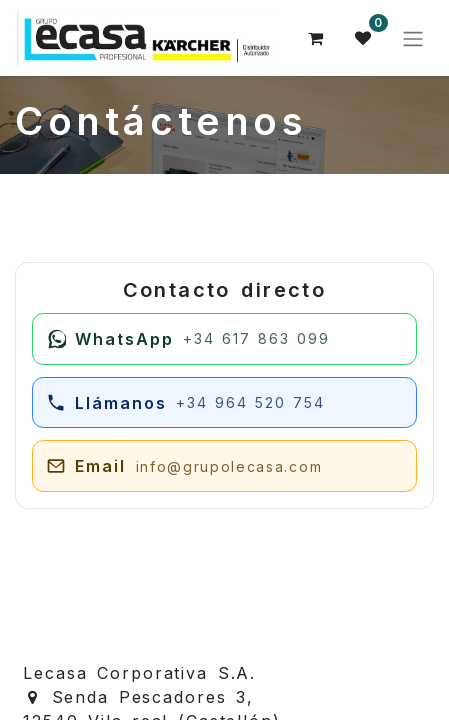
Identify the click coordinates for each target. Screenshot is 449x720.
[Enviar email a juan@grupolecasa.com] (224, 466)
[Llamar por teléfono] (224, 403)
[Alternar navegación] (413, 38)
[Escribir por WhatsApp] (224, 339)
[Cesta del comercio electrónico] (316, 38)
